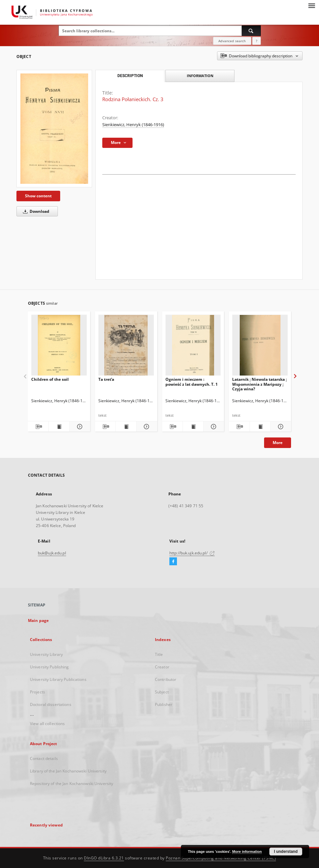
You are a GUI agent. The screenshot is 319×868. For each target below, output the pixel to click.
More (278, 443)
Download (35, 211)
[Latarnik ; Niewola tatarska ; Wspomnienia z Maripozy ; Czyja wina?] (260, 347)
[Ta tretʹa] (126, 347)
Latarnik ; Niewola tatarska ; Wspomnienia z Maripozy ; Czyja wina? (259, 384)
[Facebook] (173, 562)
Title (159, 654)
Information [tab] (200, 76)
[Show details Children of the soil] (79, 427)
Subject (162, 692)
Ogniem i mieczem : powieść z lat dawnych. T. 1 (192, 382)
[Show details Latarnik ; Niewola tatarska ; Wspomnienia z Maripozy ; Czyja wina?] (280, 427)
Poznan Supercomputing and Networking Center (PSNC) (221, 858)
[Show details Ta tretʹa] (146, 427)
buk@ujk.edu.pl (52, 553)
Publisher (164, 704)
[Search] (251, 31)
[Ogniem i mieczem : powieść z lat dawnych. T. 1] (193, 347)
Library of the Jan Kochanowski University (68, 771)
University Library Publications (58, 679)
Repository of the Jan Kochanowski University (72, 784)
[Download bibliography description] (38, 427)
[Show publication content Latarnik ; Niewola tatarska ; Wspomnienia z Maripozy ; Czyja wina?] (260, 427)
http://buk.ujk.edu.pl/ (192, 553)
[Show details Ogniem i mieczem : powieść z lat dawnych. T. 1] (213, 427)
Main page (38, 620)
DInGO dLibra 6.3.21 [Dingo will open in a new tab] (104, 858)
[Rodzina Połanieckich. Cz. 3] (54, 129)
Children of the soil (50, 379)
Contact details (44, 758)
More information (247, 852)
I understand (286, 852)
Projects (37, 692)
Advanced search (232, 41)
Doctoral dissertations (51, 704)
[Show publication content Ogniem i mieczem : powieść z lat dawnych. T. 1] (193, 427)
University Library (46, 654)
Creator (162, 667)
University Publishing (49, 667)
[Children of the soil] (59, 347)
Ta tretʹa (106, 379)
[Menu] (311, 5)
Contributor (166, 679)
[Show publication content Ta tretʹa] (126, 427)
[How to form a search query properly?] (257, 41)
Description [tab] (130, 76)
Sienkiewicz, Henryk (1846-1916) (133, 125)
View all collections (47, 724)
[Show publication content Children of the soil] (59, 427)
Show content (38, 196)
